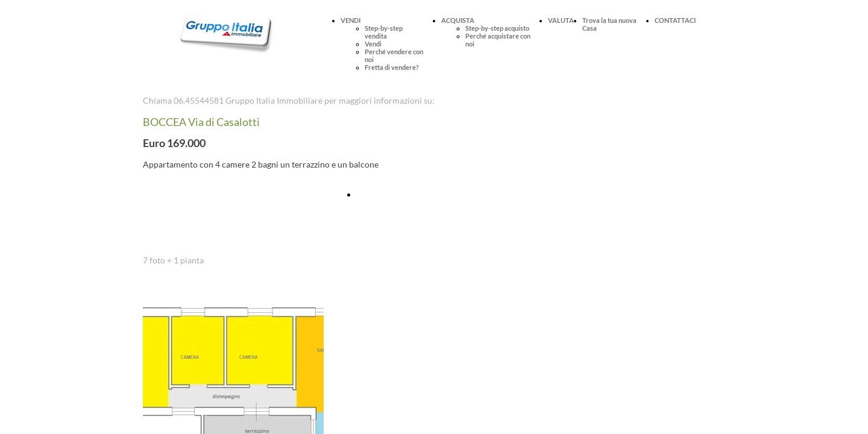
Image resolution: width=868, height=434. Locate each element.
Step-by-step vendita (384, 32)
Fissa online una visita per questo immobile (436, 194)
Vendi (373, 44)
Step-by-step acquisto (497, 28)
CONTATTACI (675, 20)
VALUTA (561, 20)
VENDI (351, 20)
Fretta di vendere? (392, 67)
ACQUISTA (458, 20)
